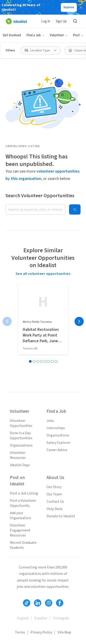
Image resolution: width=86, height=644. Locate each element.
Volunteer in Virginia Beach (27, 605)
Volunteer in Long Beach (25, 628)
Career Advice (57, 347)
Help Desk (54, 406)
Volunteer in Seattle (21, 573)
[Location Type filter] (41, 50)
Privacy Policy (41, 529)
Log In (46, 21)
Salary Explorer (58, 340)
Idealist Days (20, 362)
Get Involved (12, 35)
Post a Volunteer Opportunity (23, 400)
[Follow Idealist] (27, 500)
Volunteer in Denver (21, 597)
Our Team (54, 391)
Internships (56, 325)
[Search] (75, 21)
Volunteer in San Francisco (26, 589)
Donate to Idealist (61, 413)
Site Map (64, 529)
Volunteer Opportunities (21, 320)
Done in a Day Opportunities (21, 333)
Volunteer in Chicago (22, 612)
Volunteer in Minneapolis (25, 636)
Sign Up (61, 21)
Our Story (54, 384)
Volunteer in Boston (21, 581)
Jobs (50, 318)
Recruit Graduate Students (23, 442)
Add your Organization (20, 413)
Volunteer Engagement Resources (20, 427)
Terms (20, 529)
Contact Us (55, 399)
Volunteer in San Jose (59, 573)
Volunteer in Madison (60, 612)
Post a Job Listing (24, 390)
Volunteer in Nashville (58, 620)
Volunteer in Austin (57, 597)
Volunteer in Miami (20, 620)
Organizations (21, 342)
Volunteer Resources (18, 352)
